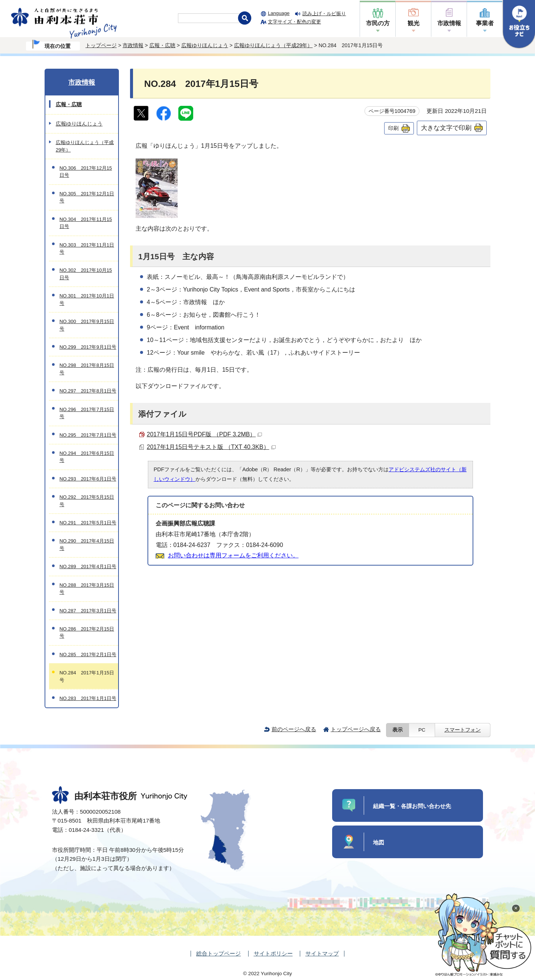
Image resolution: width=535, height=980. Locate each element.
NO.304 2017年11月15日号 (86, 223)
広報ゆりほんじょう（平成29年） (273, 45)
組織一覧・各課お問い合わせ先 (412, 806)
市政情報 (449, 23)
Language (279, 13)
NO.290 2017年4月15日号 (87, 544)
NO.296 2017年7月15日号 (87, 413)
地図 (379, 842)
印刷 (393, 128)
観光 (414, 23)
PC (422, 730)
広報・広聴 (162, 45)
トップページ (101, 45)
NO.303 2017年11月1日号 (87, 248)
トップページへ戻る (356, 729)
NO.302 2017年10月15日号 (86, 274)
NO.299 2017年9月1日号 (88, 347)
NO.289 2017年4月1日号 (88, 566)
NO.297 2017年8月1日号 (88, 391)
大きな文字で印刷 (446, 128)
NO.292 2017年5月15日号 (87, 501)
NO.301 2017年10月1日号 (87, 299)
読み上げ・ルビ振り (324, 14)
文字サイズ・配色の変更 (294, 22)
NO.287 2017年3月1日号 (88, 611)
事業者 (485, 23)
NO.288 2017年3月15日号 (87, 589)
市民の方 (378, 23)
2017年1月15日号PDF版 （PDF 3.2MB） (204, 434)
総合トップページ (218, 953)
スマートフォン (463, 730)
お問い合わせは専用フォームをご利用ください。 (233, 555)
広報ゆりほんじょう (205, 45)
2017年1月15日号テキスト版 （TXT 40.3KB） (211, 447)
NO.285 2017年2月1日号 (88, 655)
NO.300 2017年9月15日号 (87, 325)
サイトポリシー (273, 953)
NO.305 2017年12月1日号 (87, 197)
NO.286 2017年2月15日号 (87, 632)
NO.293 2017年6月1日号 (88, 479)
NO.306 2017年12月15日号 (86, 172)
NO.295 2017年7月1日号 (88, 435)
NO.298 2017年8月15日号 (87, 369)
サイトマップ (322, 953)
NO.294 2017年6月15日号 (87, 457)
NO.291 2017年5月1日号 (88, 523)
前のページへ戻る (294, 729)
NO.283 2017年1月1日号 (88, 698)
